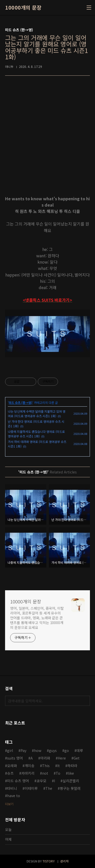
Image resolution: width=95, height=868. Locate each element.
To (58, 773)
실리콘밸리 (71, 781)
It (59, 766)
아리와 (45, 758)
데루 (80, 750)
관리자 (64, 861)
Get (77, 758)
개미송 (30, 766)
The (49, 788)
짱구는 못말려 (70, 788)
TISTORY (49, 861)
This (46, 766)
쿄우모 (41, 781)
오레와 (12, 766)
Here (62, 758)
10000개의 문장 (23, 8)
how (38, 750)
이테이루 (31, 788)
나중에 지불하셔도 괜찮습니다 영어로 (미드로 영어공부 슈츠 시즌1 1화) (36, 434)
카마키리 (28, 773)
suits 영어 (15, 758)
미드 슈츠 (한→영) (21, 402)
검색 (85, 701)
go (67, 750)
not (45, 773)
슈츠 (10, 773)
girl (10, 750)
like (71, 773)
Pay (23, 750)
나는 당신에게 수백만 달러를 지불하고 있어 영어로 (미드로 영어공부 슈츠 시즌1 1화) (37, 414)
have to (14, 796)
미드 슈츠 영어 (18, 781)
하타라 (72, 766)
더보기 (9, 804)
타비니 (12, 788)
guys (53, 750)
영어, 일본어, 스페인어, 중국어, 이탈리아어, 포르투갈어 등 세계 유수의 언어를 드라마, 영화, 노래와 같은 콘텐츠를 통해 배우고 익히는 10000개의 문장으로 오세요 (37, 618)
